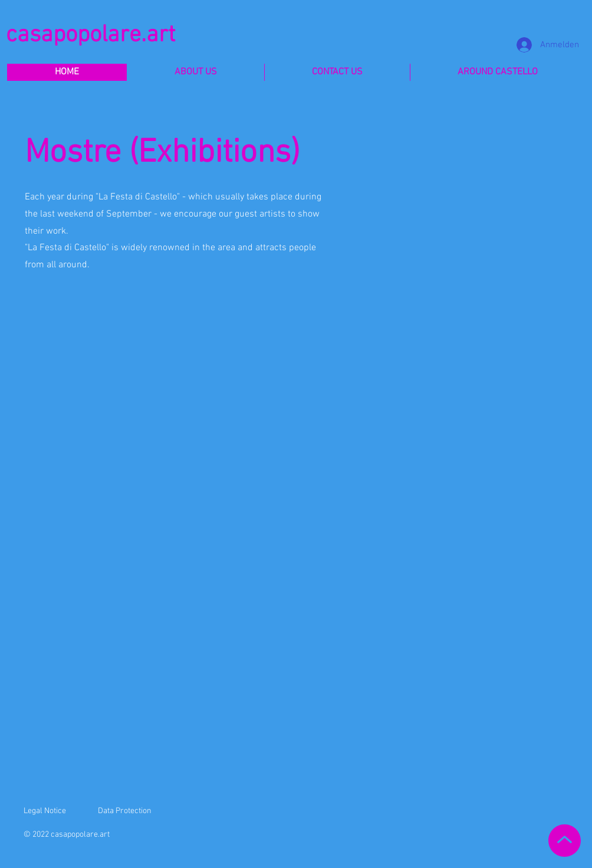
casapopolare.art (91, 35)
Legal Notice (45, 811)
